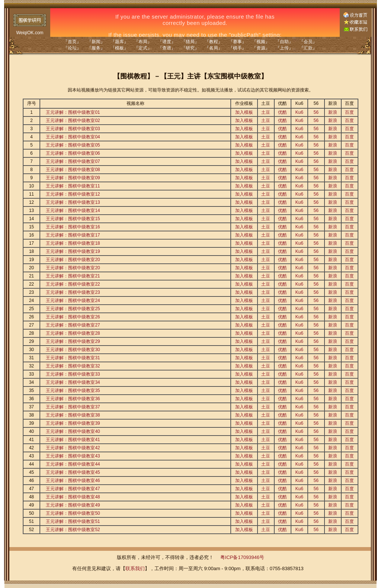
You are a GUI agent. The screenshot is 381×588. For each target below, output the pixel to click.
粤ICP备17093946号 (242, 557)
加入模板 (244, 112)
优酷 (282, 112)
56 (316, 112)
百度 (349, 112)
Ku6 (299, 112)
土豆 (266, 112)
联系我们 (135, 568)
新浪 (333, 112)
